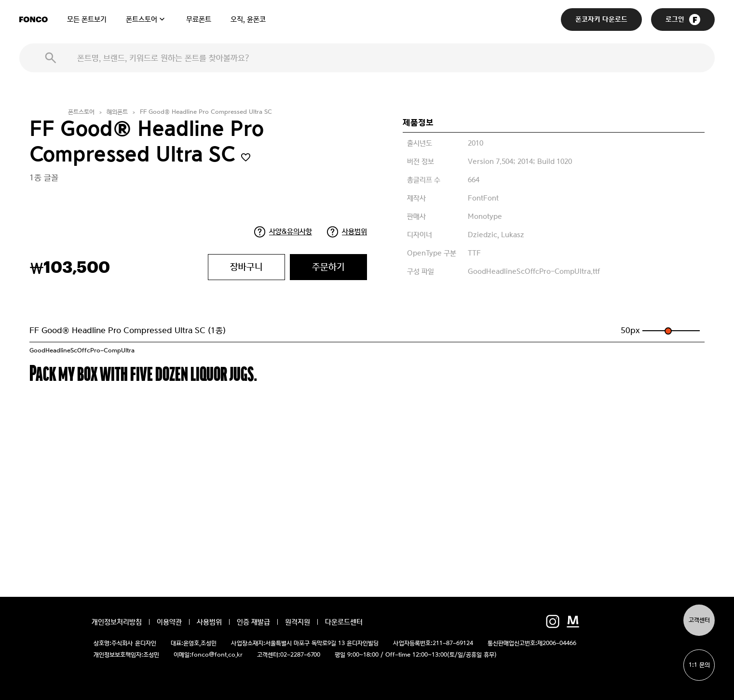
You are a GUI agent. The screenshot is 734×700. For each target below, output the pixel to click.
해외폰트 (117, 112)
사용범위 (354, 231)
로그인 (683, 20)
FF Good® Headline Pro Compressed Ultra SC (206, 112)
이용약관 (169, 622)
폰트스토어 (142, 19)
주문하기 (328, 267)
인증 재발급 (253, 622)
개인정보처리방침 (117, 622)
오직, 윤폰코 (248, 19)
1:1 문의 (699, 665)
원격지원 (298, 622)
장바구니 (246, 267)
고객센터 (699, 620)
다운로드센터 (344, 622)
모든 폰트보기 (87, 19)
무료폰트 (199, 19)
